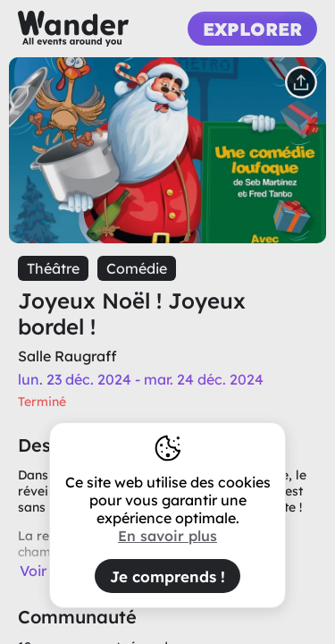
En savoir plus (167, 536)
